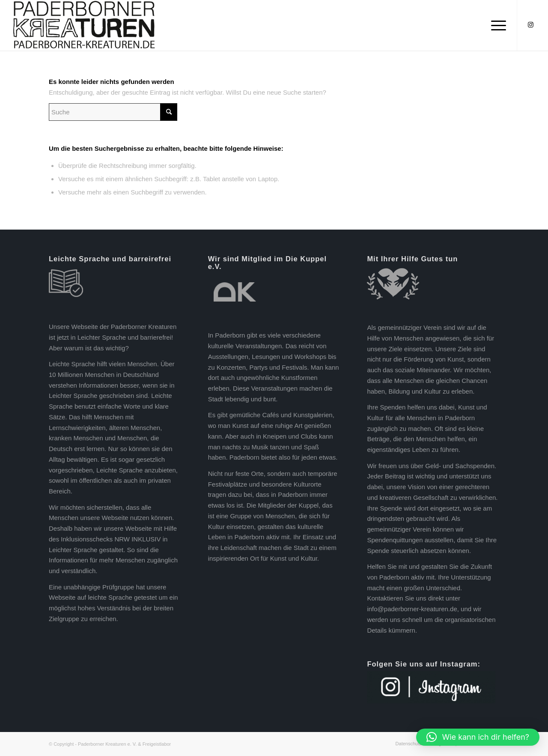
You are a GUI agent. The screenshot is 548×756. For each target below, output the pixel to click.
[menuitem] (418, 744)
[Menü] (496, 25)
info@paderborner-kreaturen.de (412, 609)
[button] (478, 737)
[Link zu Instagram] (530, 25)
